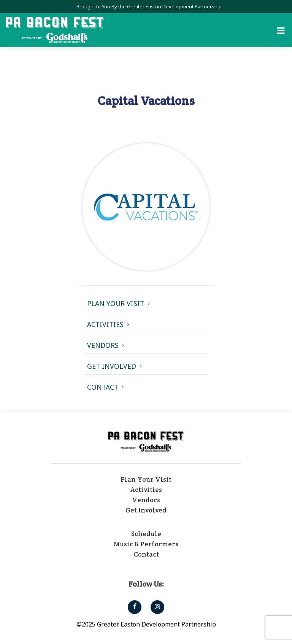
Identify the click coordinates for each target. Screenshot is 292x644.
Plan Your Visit (116, 303)
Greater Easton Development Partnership (174, 6)
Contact (103, 387)
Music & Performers (146, 544)
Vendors (103, 345)
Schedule (146, 534)
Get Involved (112, 366)
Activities (105, 324)
